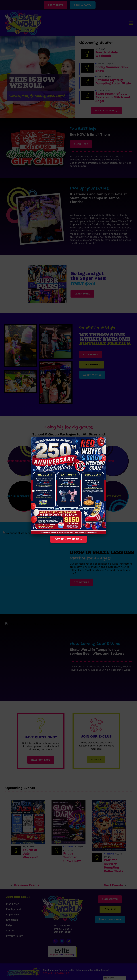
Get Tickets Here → (68, 539)
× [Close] (102, 441)
